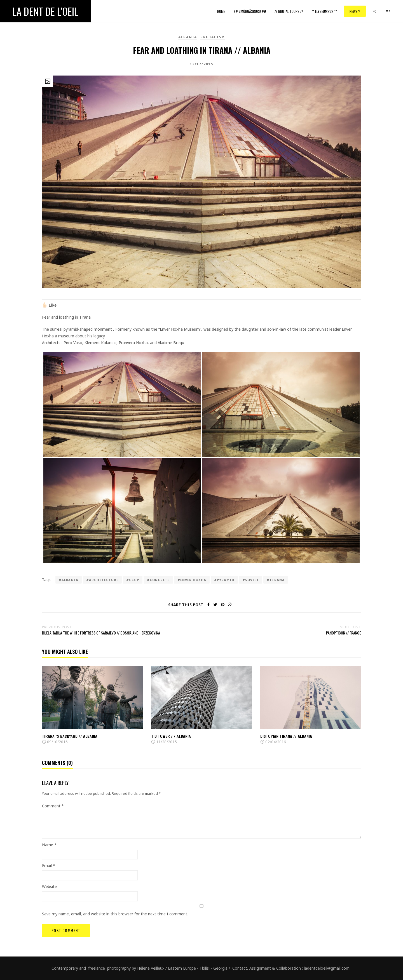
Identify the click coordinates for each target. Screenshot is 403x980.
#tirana (276, 580)
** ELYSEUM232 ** (324, 11)
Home (221, 11)
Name (49, 845)
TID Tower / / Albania (171, 736)
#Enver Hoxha (192, 580)
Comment (53, 806)
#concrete (158, 580)
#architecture (102, 580)
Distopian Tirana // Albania (286, 736)
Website (49, 886)
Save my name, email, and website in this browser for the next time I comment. (115, 914)
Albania (188, 37)
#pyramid (224, 580)
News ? (355, 11)
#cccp (133, 580)
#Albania (69, 580)
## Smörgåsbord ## (250, 11)
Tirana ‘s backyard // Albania (70, 736)
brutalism (213, 37)
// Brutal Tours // (289, 11)
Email (49, 865)
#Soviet (251, 580)
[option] (92, 706)
